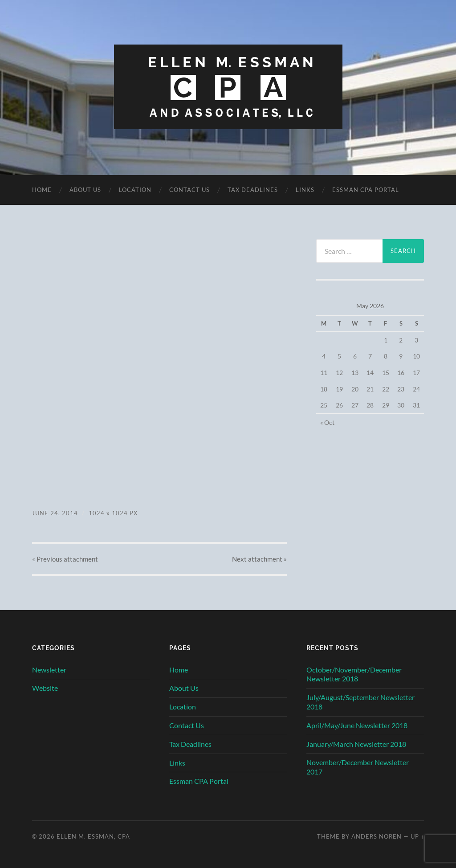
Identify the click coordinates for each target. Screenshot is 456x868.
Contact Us (189, 190)
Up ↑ (417, 836)
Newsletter (49, 670)
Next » (259, 559)
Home (42, 190)
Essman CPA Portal (366, 190)
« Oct (327, 422)
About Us (85, 190)
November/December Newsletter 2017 (358, 767)
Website (45, 688)
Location (135, 190)
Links (305, 190)
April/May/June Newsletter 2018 (357, 725)
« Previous (65, 559)
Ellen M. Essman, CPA (93, 836)
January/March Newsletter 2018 (356, 744)
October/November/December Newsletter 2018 (354, 674)
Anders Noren (377, 836)
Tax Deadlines (253, 190)
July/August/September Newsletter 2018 (360, 702)
